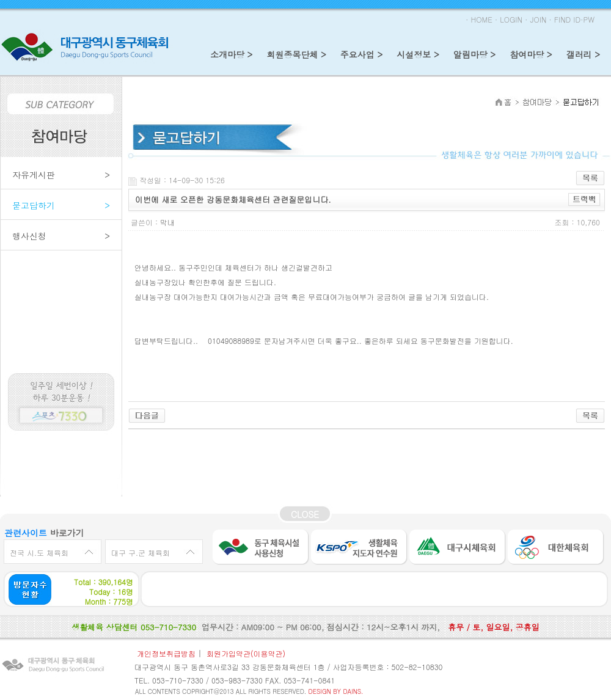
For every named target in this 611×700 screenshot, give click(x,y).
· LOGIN (509, 19)
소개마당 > (231, 54)
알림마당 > (474, 54)
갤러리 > (583, 54)
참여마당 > (531, 54)
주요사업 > (361, 54)
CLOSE (305, 514)
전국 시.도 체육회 (39, 552)
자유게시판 (61, 174)
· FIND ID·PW (572, 19)
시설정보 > (418, 54)
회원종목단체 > (296, 54)
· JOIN (536, 19)
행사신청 (61, 235)
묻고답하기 (61, 205)
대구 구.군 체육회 (141, 552)
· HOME (479, 19)
